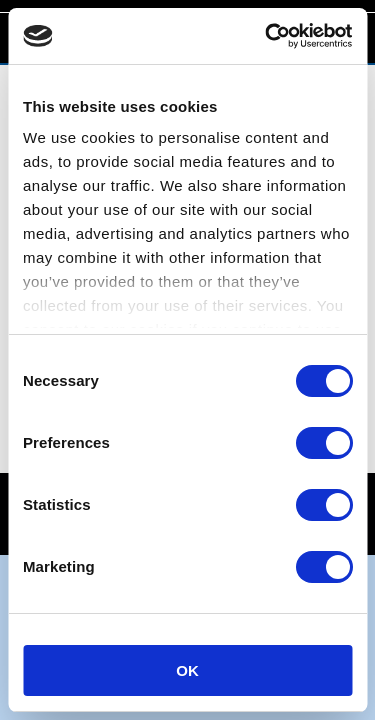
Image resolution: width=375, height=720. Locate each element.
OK (187, 670)
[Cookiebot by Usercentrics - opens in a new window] (267, 36)
